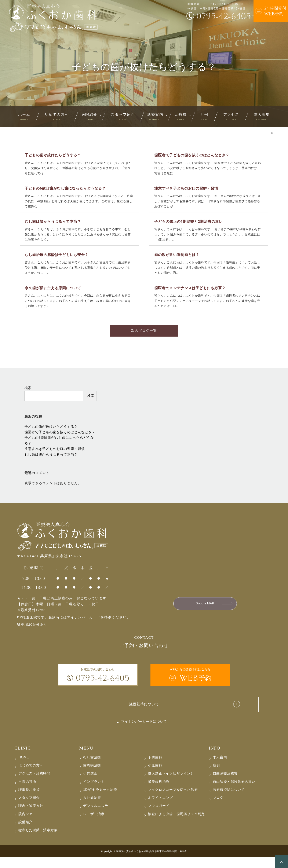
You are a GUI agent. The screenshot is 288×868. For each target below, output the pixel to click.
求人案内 (220, 768)
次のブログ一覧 (144, 340)
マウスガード (159, 817)
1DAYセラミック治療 (100, 801)
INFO (215, 759)
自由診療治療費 (225, 785)
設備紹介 (25, 833)
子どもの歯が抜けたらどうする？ (51, 436)
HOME (24, 768)
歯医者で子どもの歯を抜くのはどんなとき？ (60, 442)
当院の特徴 (27, 793)
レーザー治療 (94, 825)
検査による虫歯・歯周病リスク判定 (176, 825)
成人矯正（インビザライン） (171, 785)
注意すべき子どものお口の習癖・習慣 (55, 459)
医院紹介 (89, 117)
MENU (86, 759)
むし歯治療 (92, 768)
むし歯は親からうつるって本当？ (51, 464)
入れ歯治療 (92, 809)
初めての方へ (57, 117)
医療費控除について (229, 801)
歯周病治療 (92, 776)
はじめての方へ (31, 776)
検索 (28, 398)
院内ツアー (27, 825)
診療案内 (155, 117)
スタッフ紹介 (123, 117)
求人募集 (262, 117)
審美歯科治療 (159, 793)
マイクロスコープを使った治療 (173, 801)
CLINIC (23, 759)
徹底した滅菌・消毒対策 (38, 841)
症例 (205, 117)
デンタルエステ (96, 817)
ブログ (218, 809)
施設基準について (144, 714)
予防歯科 (155, 768)
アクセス (231, 117)
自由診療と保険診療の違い (234, 793)
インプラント (94, 793)
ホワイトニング (160, 809)
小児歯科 (155, 776)
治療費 (181, 117)
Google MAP (205, 614)
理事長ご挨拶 (29, 801)
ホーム (24, 117)
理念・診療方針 (31, 817)
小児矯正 (90, 785)
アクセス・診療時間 (34, 785)
